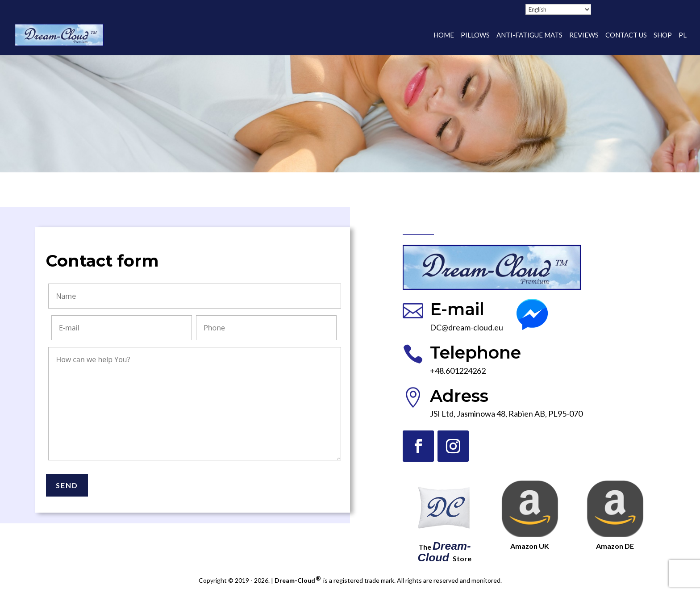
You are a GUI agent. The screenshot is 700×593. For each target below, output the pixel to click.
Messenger (537, 304)
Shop (663, 35)
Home (444, 35)
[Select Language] (558, 9)
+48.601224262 (458, 371)
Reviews (584, 35)
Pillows (475, 35)
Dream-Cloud (298, 580)
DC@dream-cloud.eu (467, 327)
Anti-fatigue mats (529, 35)
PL (683, 35)
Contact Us (626, 35)
